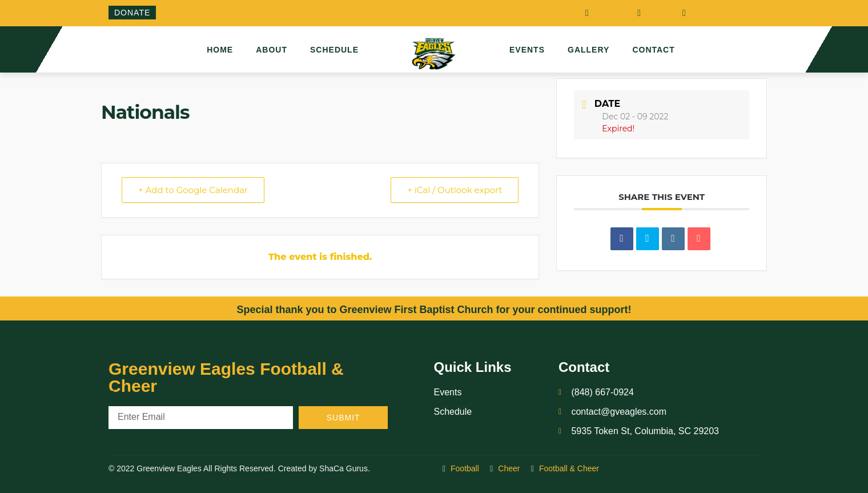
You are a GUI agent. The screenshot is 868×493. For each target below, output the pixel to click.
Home (220, 50)
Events (527, 50)
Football (606, 13)
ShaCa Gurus (343, 468)
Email (120, 394)
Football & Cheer (721, 13)
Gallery (588, 50)
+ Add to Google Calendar (193, 190)
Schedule (334, 50)
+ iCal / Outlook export (455, 190)
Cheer (654, 13)
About (272, 50)
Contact (653, 50)
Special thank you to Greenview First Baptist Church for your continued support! (434, 310)
